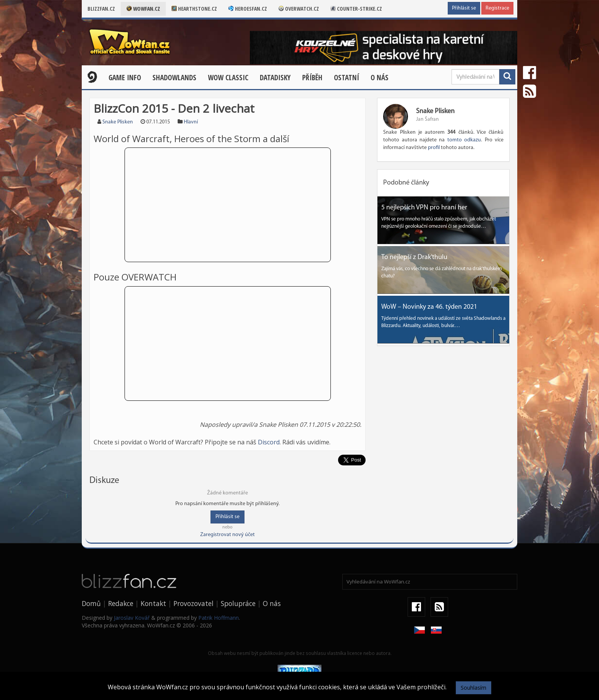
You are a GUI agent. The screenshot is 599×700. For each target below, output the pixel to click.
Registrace (497, 8)
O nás (380, 78)
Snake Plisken (118, 122)
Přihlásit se (464, 8)
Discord (269, 442)
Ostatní (346, 78)
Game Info (125, 78)
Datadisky (275, 78)
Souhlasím (474, 688)
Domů (91, 603)
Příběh (312, 78)
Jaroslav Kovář (132, 618)
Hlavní (191, 122)
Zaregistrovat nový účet (227, 535)
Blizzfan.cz (101, 9)
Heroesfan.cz (248, 9)
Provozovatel (193, 603)
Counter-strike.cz (356, 9)
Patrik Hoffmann (219, 618)
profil (434, 148)
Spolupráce (238, 603)
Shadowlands (174, 78)
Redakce (121, 603)
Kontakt (153, 603)
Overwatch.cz (299, 9)
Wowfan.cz (143, 9)
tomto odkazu (464, 140)
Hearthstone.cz (194, 9)
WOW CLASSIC (228, 78)
